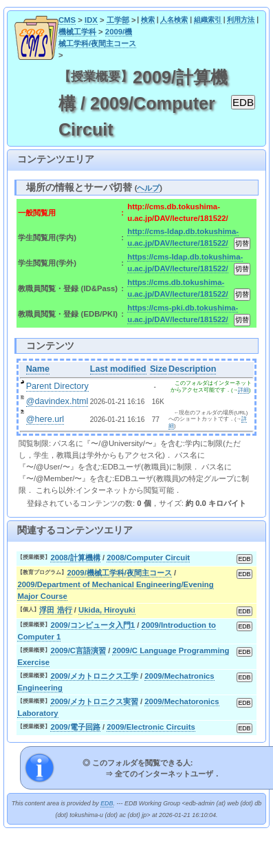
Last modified (118, 369)
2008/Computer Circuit (148, 558)
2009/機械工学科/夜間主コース (119, 573)
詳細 (243, 390)
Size (159, 369)
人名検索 (174, 20)
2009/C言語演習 (78, 650)
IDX (91, 20)
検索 (148, 20)
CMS (67, 20)
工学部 (118, 20)
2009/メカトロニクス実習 (94, 701)
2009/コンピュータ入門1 (92, 625)
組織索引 (208, 20)
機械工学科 (77, 32)
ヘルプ (148, 188)
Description (192, 369)
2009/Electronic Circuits (151, 727)
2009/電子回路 (75, 727)
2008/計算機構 (75, 558)
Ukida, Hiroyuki (107, 610)
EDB (107, 803)
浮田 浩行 (55, 610)
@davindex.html (57, 401)
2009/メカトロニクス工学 (94, 676)
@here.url (45, 419)
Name (38, 369)
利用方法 (241, 20)
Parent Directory (57, 386)
